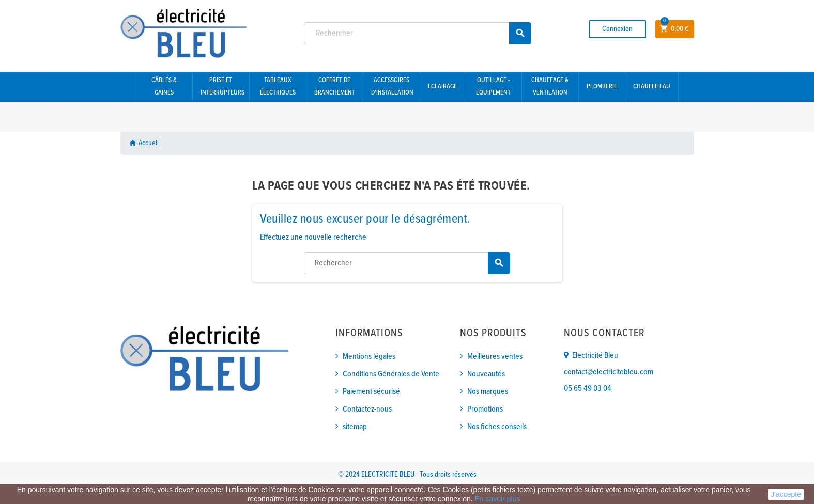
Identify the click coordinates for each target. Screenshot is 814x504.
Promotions (485, 409)
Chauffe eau (652, 86)
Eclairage (442, 86)
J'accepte (786, 494)
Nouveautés (486, 374)
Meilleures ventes (495, 357)
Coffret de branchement (335, 86)
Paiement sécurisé (371, 392)
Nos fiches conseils (497, 427)
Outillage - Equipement (493, 86)
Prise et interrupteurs (222, 86)
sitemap (355, 427)
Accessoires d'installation (392, 86)
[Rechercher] (418, 33)
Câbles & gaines (164, 86)
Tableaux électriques (278, 86)
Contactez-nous (367, 409)
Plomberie (602, 86)
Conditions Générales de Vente (391, 374)
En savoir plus (498, 499)
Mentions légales (369, 357)
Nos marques (488, 392)
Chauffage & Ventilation (550, 86)
